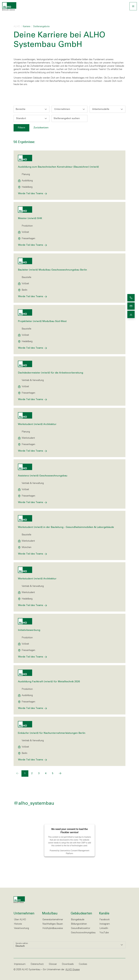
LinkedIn (104, 928)
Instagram (105, 924)
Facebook (105, 920)
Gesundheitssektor (81, 928)
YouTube (104, 933)
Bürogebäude (78, 920)
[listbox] (69, 945)
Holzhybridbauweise (53, 928)
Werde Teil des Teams (31, 194)
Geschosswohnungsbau (83, 933)
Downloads (68, 964)
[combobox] (31, 109)
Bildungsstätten (79, 924)
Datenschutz (37, 964)
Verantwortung (21, 928)
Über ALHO (20, 920)
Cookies (83, 964)
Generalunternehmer (53, 920)
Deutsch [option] (20, 946)
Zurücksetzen (41, 128)
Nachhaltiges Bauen (53, 924)
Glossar (53, 964)
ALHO (17, 27)
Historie (18, 924)
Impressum (20, 964)
